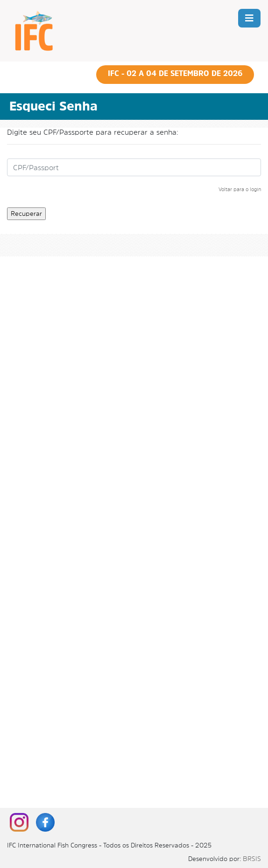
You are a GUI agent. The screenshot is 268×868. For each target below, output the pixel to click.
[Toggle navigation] (249, 18)
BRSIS (252, 859)
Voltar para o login (240, 189)
